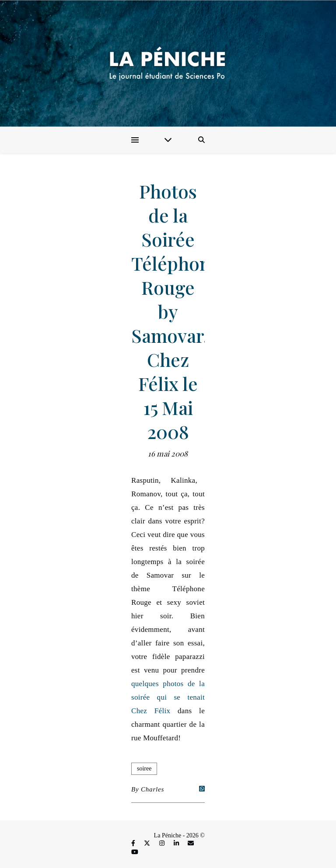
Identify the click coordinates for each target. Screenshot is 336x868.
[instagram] (163, 844)
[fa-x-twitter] (148, 844)
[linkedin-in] (177, 844)
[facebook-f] (134, 844)
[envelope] (191, 844)
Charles (152, 789)
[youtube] (135, 852)
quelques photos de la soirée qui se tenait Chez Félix (168, 697)
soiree (144, 769)
